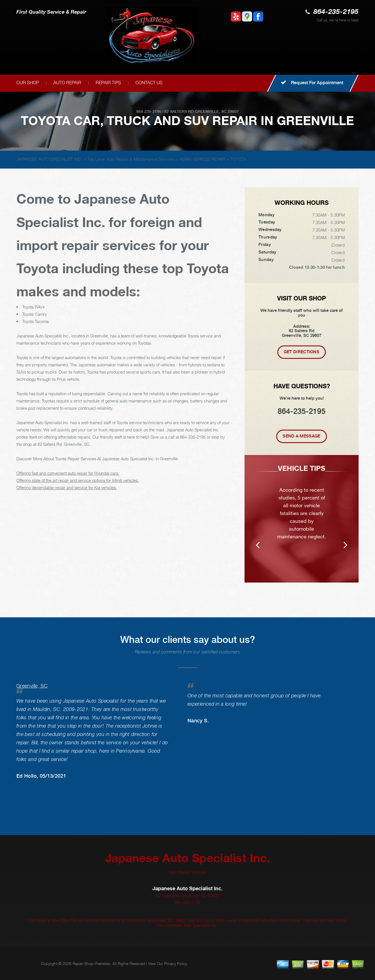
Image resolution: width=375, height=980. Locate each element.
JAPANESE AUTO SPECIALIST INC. (50, 159)
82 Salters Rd (179, 111)
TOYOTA (238, 159)
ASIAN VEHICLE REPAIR (203, 159)
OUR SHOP (28, 83)
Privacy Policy (176, 963)
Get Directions (302, 352)
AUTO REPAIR (67, 83)
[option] (302, 519)
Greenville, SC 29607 (217, 111)
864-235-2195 (336, 12)
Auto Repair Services (188, 872)
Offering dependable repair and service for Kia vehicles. (67, 487)
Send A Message (301, 436)
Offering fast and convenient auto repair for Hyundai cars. (68, 473)
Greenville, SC (32, 686)
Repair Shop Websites (91, 963)
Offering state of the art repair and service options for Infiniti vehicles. (78, 480)
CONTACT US (149, 83)
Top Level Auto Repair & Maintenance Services (131, 159)
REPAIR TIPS (108, 83)
